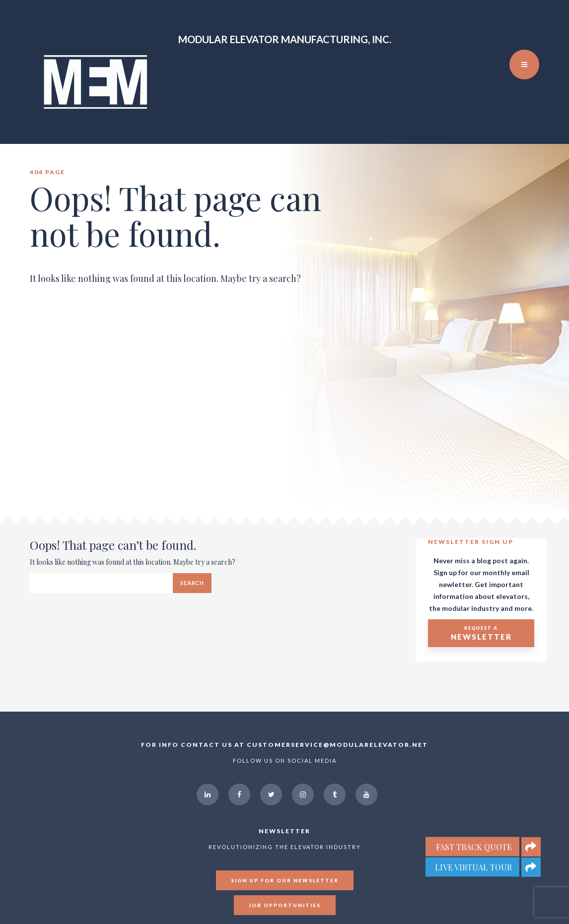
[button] (531, 867)
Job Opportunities (285, 905)
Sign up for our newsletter (285, 880)
